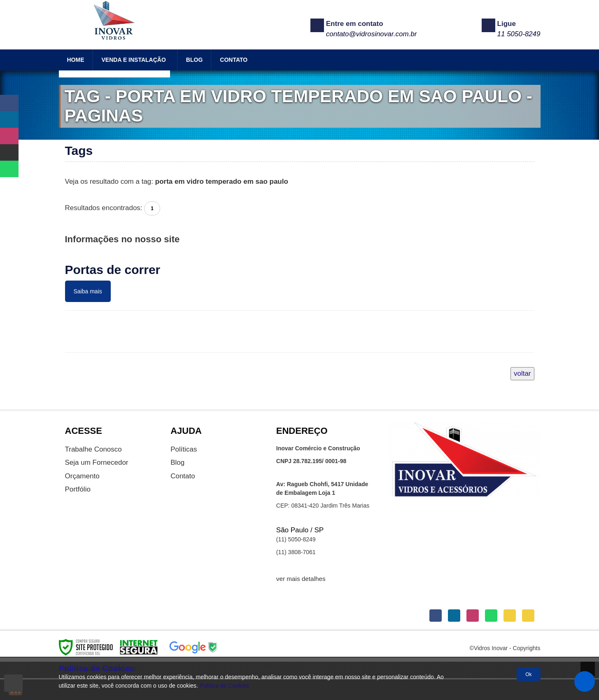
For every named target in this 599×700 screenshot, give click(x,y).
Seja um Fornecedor (97, 462)
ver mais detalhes (301, 579)
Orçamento (82, 476)
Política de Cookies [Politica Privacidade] (224, 686)
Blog (177, 462)
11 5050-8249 (519, 34)
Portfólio (78, 489)
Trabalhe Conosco (93, 449)
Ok (528, 674)
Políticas (184, 449)
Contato (183, 476)
